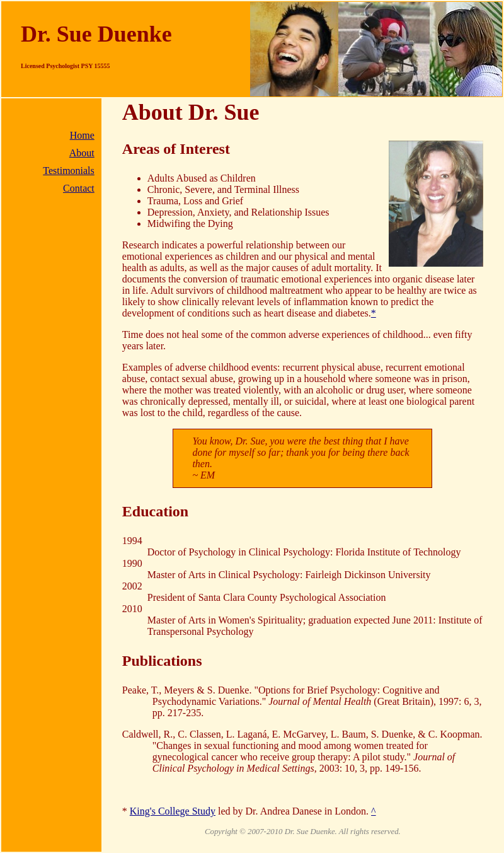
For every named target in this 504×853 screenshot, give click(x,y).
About (82, 153)
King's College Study (173, 811)
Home (82, 135)
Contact (79, 188)
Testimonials (69, 171)
